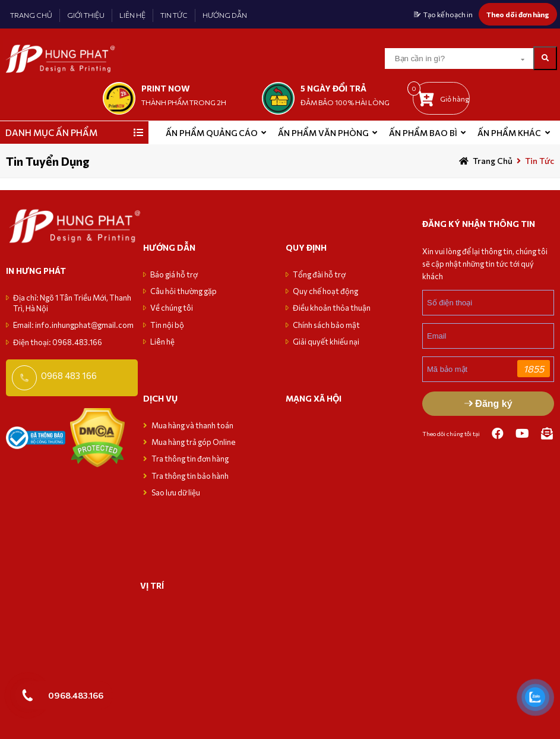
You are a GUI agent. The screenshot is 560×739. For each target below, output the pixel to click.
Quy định (306, 247)
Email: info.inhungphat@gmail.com (73, 325)
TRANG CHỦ (31, 15)
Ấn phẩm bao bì (423, 133)
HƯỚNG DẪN (225, 15)
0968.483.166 (76, 695)
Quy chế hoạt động (325, 291)
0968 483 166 (69, 375)
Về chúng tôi (172, 308)
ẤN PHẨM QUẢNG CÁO (212, 133)
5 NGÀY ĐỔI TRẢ (333, 88)
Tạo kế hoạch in (448, 14)
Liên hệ (162, 342)
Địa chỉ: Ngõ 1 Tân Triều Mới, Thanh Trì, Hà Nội (72, 303)
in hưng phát (36, 271)
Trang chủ (493, 161)
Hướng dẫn (169, 247)
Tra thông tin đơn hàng (190, 459)
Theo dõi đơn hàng (518, 14)
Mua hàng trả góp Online (194, 442)
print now (166, 88)
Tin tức (540, 161)
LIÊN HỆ (132, 15)
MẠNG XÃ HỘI (314, 398)
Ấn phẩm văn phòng (323, 133)
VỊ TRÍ (152, 585)
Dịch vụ (160, 398)
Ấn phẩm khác (509, 133)
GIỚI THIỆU (86, 15)
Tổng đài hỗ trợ (319, 274)
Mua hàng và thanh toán (193, 425)
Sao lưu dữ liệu (176, 492)
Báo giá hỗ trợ (174, 274)
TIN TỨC (174, 15)
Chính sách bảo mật (326, 325)
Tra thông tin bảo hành (190, 476)
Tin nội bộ (167, 325)
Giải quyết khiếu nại (326, 342)
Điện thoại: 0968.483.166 (58, 342)
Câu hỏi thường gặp (183, 291)
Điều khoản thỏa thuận (332, 308)
